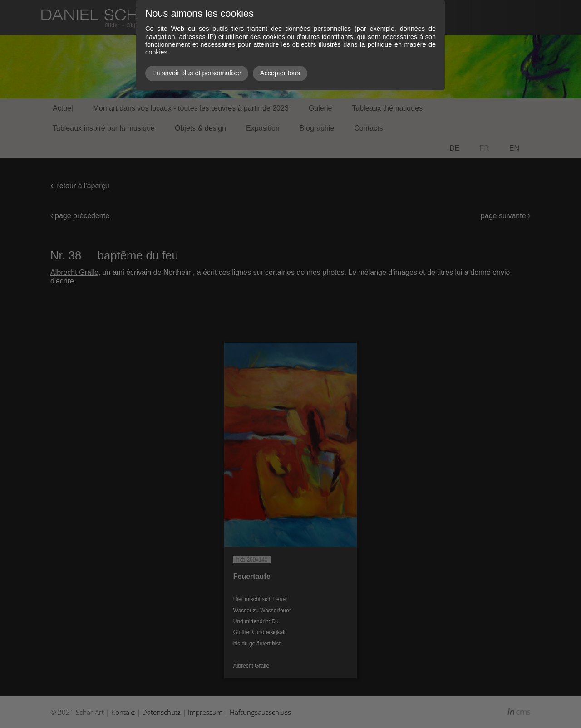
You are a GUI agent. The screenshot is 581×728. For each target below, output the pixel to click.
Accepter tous (280, 73)
